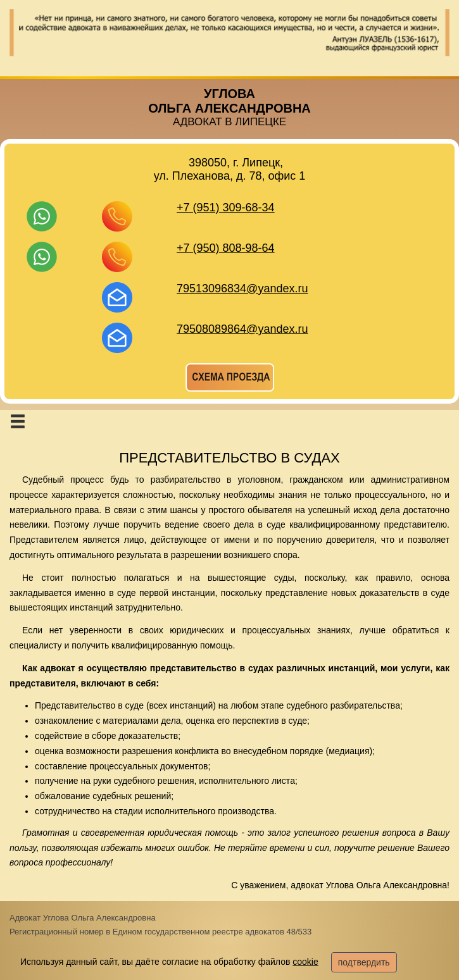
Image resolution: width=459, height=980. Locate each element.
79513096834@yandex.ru (242, 288)
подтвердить (364, 962)
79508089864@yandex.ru (242, 329)
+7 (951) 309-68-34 (226, 208)
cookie (305, 962)
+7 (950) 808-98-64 (226, 248)
